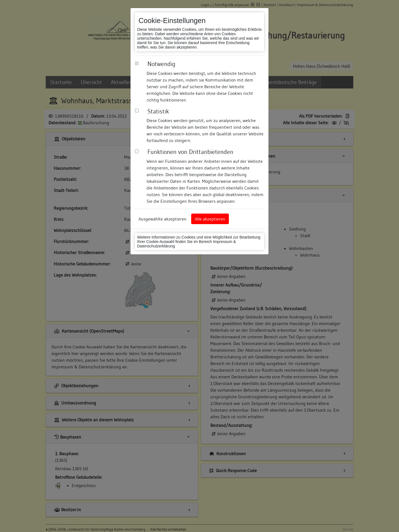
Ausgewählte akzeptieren (163, 219)
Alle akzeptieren (210, 219)
